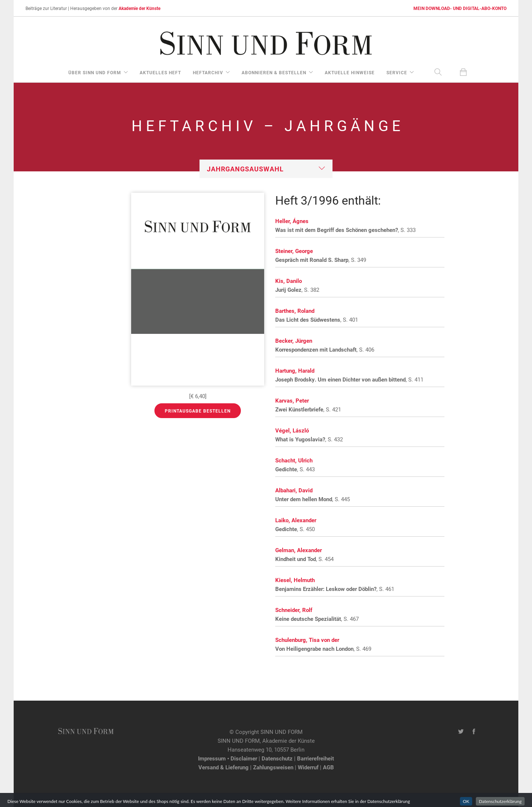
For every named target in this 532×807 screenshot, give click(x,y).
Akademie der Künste (139, 8)
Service (397, 72)
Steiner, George (294, 251)
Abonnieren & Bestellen (274, 72)
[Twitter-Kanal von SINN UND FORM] (461, 732)
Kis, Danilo (289, 281)
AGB (328, 767)
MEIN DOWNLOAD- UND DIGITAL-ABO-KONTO (460, 8)
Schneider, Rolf (294, 610)
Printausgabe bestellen (198, 411)
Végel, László (292, 430)
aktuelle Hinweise (350, 72)
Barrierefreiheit (316, 758)
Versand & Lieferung (224, 767)
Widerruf (308, 767)
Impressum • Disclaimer (228, 758)
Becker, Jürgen (294, 341)
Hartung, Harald (295, 370)
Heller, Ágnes (292, 221)
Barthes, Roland (295, 311)
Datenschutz (277, 758)
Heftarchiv (208, 72)
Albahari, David (294, 490)
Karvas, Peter (292, 400)
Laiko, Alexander (296, 520)
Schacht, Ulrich (294, 460)
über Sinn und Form (95, 72)
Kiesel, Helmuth (295, 580)
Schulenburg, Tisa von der (307, 640)
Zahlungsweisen (273, 767)
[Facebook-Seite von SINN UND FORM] (474, 732)
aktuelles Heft (160, 72)
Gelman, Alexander (299, 550)
